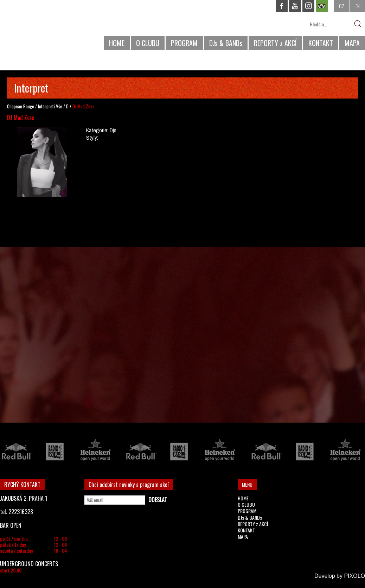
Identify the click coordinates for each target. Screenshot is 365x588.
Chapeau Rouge (21, 106)
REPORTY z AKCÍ (275, 43)
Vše (59, 106)
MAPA (352, 43)
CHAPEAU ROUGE (38, 28)
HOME (117, 43)
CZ (342, 6)
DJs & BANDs (226, 43)
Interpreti (46, 106)
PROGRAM (184, 43)
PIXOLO (354, 576)
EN (358, 6)
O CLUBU (148, 43)
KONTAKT (321, 43)
